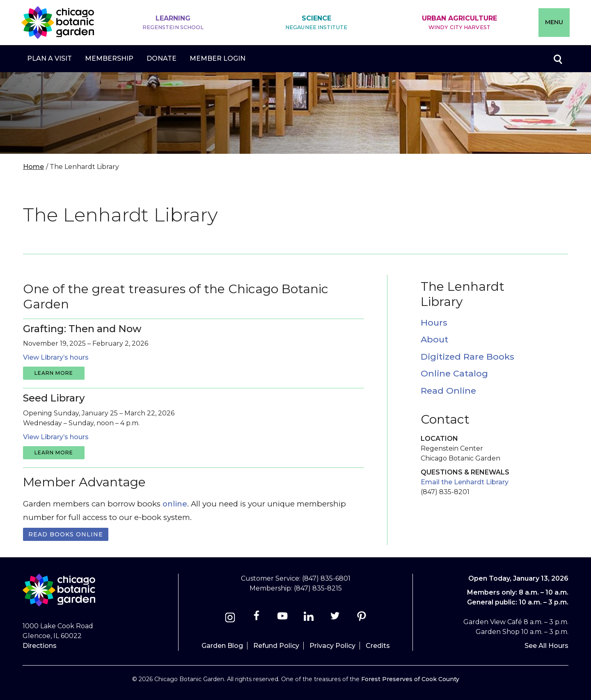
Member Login (218, 58)
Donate (161, 58)
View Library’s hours (56, 357)
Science (316, 23)
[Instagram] (230, 619)
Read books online (66, 534)
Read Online (448, 391)
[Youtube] (283, 619)
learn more (54, 373)
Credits (378, 646)
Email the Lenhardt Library (465, 482)
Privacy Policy (332, 646)
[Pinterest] (361, 619)
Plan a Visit (49, 58)
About (434, 339)
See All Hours (546, 646)
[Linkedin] (309, 619)
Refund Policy (276, 646)
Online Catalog (454, 373)
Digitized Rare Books (467, 357)
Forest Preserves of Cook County (410, 679)
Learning (173, 23)
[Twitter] (336, 619)
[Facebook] (257, 619)
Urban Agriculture (459, 23)
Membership (109, 58)
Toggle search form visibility (557, 59)
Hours (434, 323)
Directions (40, 646)
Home (33, 167)
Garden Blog (222, 646)
